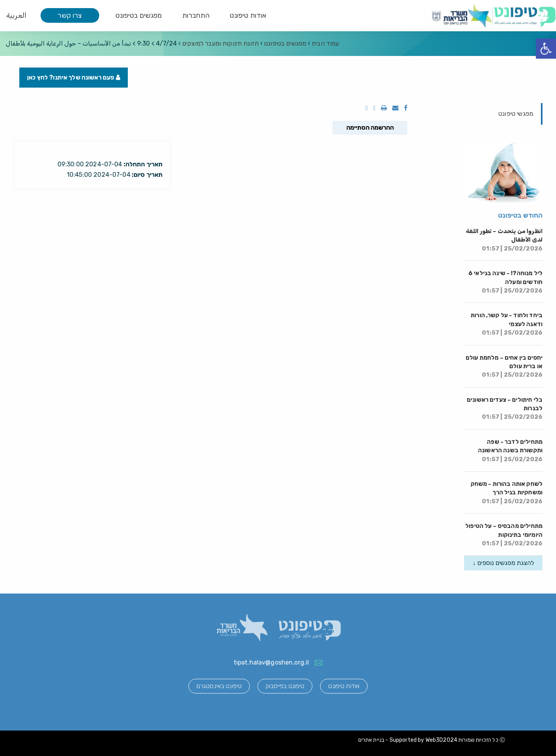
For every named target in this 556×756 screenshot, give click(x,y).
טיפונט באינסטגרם (219, 686)
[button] (546, 49)
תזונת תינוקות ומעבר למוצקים (220, 43)
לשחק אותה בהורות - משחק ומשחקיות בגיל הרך (507, 493)
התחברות (196, 15)
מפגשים (285, 43)
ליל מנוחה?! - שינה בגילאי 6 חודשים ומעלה (505, 282)
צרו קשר (70, 15)
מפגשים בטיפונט (139, 15)
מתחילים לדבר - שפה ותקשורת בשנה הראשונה (510, 451)
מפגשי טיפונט (516, 114)
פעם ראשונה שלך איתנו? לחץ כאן (74, 77)
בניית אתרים (371, 740)
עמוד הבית (325, 43)
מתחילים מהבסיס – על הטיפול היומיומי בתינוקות (504, 535)
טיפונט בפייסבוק (285, 686)
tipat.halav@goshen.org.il (271, 662)
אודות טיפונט (248, 15)
